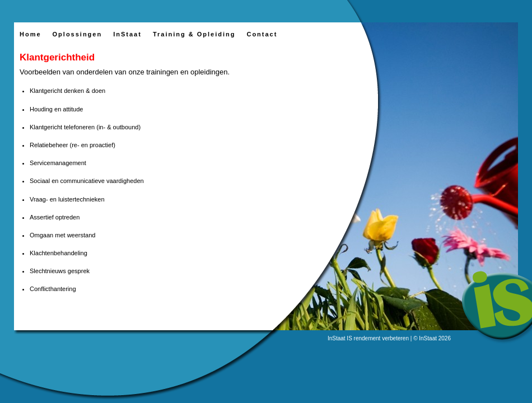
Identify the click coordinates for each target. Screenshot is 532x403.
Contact (262, 34)
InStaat (127, 34)
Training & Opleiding (194, 34)
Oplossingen (78, 34)
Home (31, 34)
